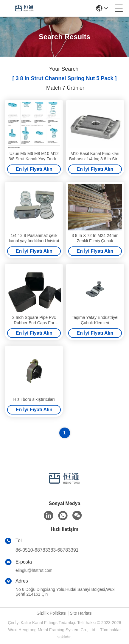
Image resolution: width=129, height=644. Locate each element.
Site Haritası (81, 613)
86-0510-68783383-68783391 (47, 550)
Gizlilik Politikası (51, 613)
